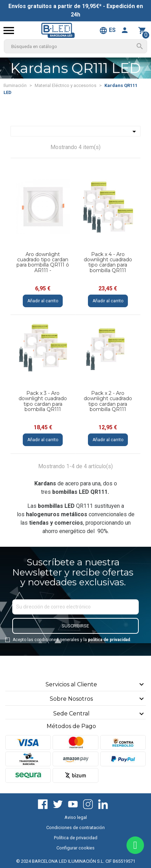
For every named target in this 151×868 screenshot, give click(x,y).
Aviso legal (76, 817)
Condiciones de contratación (75, 827)
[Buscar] (75, 46)
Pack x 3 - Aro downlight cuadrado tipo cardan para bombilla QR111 (43, 401)
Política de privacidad (76, 838)
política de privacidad (109, 640)
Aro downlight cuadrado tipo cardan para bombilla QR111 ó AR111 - (43, 262)
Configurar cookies (75, 848)
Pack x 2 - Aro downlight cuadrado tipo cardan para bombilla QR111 (108, 401)
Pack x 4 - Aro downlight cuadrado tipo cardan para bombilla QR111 (108, 262)
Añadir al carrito (43, 301)
